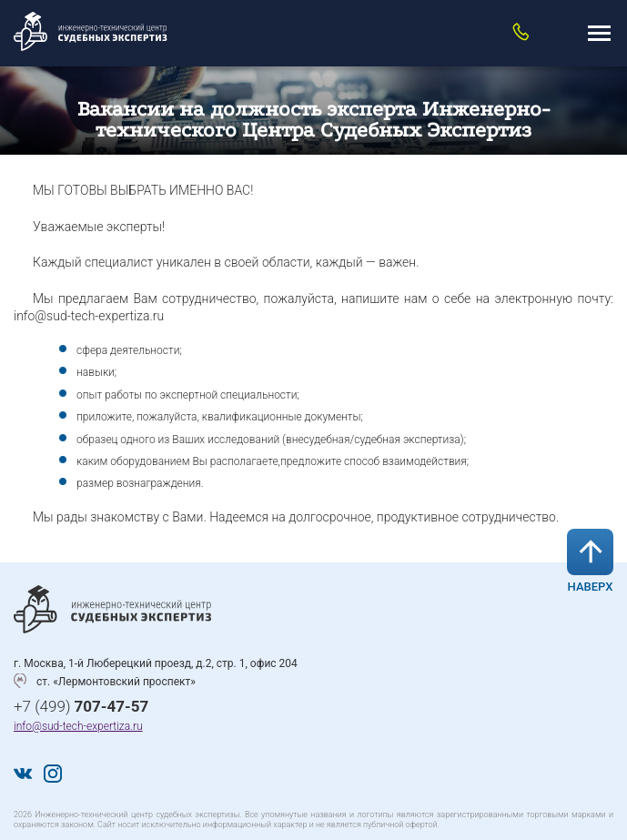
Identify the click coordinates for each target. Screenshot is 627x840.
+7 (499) (81, 706)
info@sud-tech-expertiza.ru (78, 726)
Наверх (590, 561)
